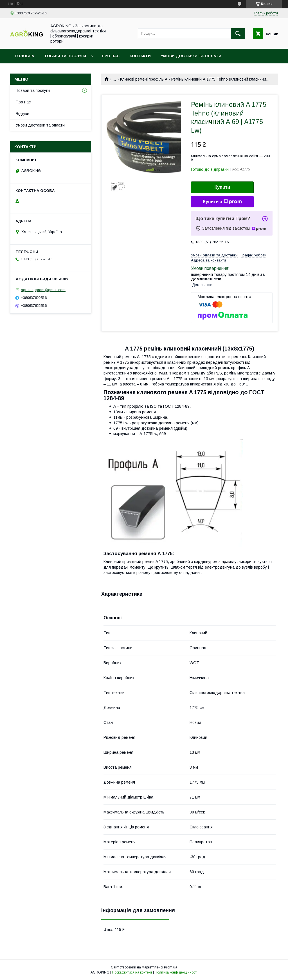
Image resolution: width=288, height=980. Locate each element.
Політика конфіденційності (176, 972)
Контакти (140, 56)
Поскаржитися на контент (132, 972)
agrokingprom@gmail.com (43, 290)
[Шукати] (238, 34)
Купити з (222, 202)
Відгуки (22, 114)
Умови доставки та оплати (191, 56)
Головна (25, 56)
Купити (222, 187)
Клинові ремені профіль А (144, 79)
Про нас (111, 56)
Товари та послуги (65, 56)
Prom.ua (171, 967)
